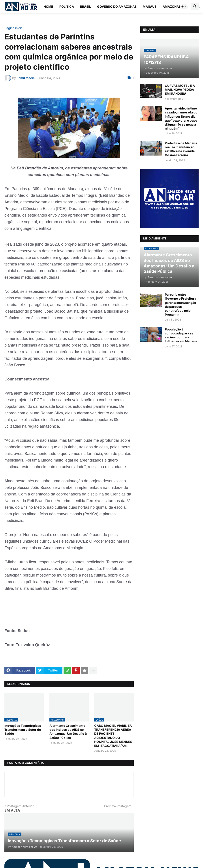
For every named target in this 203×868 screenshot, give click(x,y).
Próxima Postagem (118, 806)
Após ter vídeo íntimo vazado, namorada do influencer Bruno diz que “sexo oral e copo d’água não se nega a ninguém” (181, 118)
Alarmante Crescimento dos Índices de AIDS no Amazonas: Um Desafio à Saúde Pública (68, 732)
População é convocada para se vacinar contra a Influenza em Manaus (181, 335)
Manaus (150, 6)
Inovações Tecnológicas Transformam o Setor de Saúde (23, 730)
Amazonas (172, 6)
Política (67, 6)
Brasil (86, 6)
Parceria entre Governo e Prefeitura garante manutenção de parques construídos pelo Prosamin (180, 304)
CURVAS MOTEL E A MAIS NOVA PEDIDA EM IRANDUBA (180, 90)
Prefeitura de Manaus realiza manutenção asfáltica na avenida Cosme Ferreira (181, 149)
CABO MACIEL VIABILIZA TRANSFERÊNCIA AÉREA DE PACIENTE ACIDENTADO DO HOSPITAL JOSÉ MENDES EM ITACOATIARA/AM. (113, 736)
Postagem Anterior (20, 806)
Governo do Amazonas (117, 6)
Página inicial (14, 28)
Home (48, 6)
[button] (184, 7)
